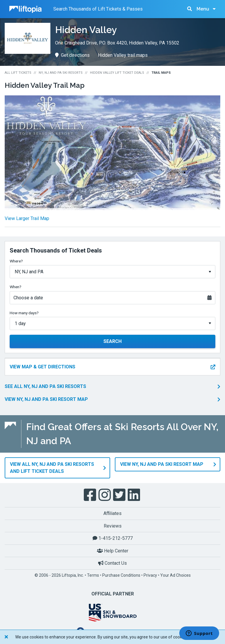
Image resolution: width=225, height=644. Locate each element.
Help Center (113, 551)
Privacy (150, 575)
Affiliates (112, 513)
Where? (16, 261)
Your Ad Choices (175, 575)
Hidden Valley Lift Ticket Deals (117, 73)
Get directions (72, 55)
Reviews (113, 526)
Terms (93, 575)
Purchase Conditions (121, 575)
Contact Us (112, 563)
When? (16, 287)
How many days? (24, 313)
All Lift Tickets (18, 73)
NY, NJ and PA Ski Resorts (61, 73)
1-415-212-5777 (113, 538)
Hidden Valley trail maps (123, 55)
